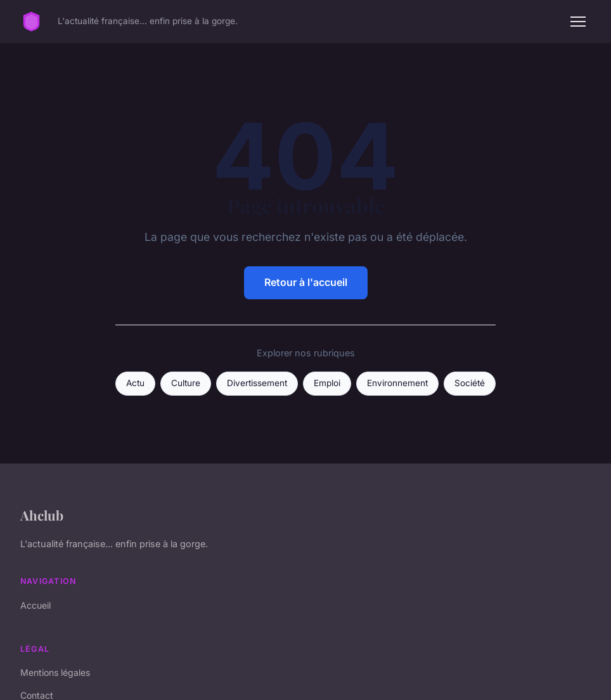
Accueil (35, 605)
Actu (135, 383)
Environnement (397, 383)
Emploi (327, 383)
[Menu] (578, 22)
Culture (186, 383)
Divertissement (257, 383)
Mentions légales (55, 672)
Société (470, 383)
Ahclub (42, 515)
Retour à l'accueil (306, 282)
